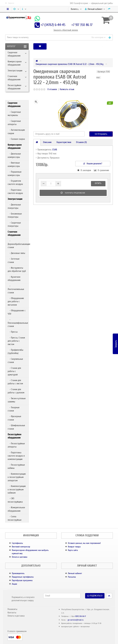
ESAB (55, 150)
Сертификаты (17, 543)
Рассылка (72, 577)
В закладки (84, 170)
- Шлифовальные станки (16, 427)
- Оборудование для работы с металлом (16, 302)
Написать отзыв (67, 89)
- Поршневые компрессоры (15, 173)
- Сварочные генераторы (14, 224)
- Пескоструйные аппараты (16, 445)
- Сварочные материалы (14, 114)
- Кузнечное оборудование (14, 279)
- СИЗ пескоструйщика (15, 500)
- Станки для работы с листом (15, 382)
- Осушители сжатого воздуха (15, 182)
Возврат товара (74, 547)
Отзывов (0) (81, 142)
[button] (103, 46)
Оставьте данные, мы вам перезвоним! (84, 543)
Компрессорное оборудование (15, 63)
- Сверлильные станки (15, 361)
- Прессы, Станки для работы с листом (16, 341)
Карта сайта (73, 550)
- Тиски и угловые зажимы (17, 400)
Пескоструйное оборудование (15, 87)
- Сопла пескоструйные (15, 518)
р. (76, 9)
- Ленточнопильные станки (16, 289)
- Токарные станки (14, 409)
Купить (98, 183)
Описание (47, 142)
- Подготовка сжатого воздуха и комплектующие (16, 456)
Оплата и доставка (20, 557)
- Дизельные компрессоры (14, 155)
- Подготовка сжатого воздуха (15, 192)
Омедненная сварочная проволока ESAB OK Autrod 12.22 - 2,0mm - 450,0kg (70, 64)
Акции (14, 584)
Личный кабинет (75, 573)
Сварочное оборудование (14, 54)
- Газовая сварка (16, 139)
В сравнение (101, 170)
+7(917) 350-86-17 (80, 616)
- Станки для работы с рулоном (16, 391)
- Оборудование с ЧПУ (17, 312)
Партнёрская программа (22, 580)
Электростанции (15, 71)
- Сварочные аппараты (14, 123)
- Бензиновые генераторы (15, 215)
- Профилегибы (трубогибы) (15, 352)
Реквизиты (12, 609)
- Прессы (13, 332)
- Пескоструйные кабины (16, 466)
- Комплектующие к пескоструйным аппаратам (17, 477)
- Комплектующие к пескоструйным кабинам (17, 489)
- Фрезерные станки (14, 418)
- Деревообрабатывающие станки (18, 244)
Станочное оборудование (14, 78)
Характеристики (64, 142)
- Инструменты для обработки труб (17, 269)
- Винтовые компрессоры (14, 164)
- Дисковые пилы (16, 253)
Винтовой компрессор (21, 547)
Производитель (18, 573)
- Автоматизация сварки (16, 132)
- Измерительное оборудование (16, 509)
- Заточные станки (14, 260)
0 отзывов (52, 89)
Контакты (12, 613)
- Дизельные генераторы (14, 206)
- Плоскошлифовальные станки (18, 323)
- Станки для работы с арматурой (14, 371)
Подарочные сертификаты (23, 577)
